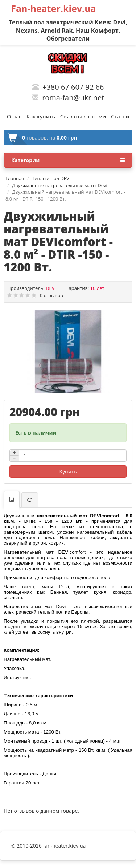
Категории (68, 160)
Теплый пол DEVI (51, 178)
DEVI (51, 288)
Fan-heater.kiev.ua (53, 8)
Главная (15, 178)
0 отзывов (51, 295)
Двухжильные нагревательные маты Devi (60, 185)
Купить (68, 471)
